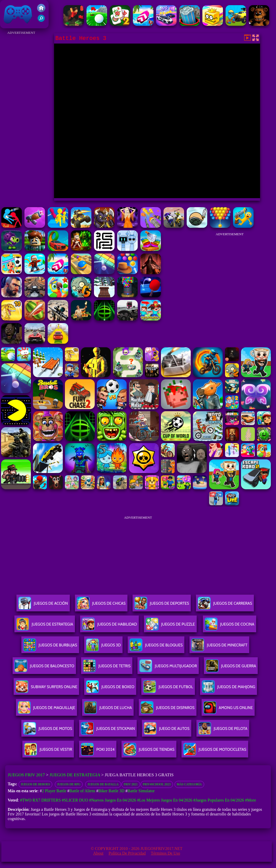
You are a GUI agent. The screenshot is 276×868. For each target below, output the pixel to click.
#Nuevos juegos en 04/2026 (113, 800)
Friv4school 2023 (157, 784)
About (98, 853)
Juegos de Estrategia (75, 775)
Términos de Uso (166, 853)
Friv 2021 (131, 784)
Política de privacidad (127, 853)
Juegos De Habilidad (109, 626)
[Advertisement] (21, 113)
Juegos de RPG (69, 784)
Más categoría (189, 784)
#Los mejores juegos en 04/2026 (165, 800)
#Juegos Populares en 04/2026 (219, 800)
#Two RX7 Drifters (40, 800)
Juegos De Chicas (101, 605)
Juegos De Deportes (162, 605)
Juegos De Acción (43, 605)
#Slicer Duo (75, 800)
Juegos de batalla (103, 784)
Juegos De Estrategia (45, 626)
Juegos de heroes (35, 784)
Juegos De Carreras (225, 605)
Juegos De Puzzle (170, 626)
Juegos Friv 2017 (18, 14)
